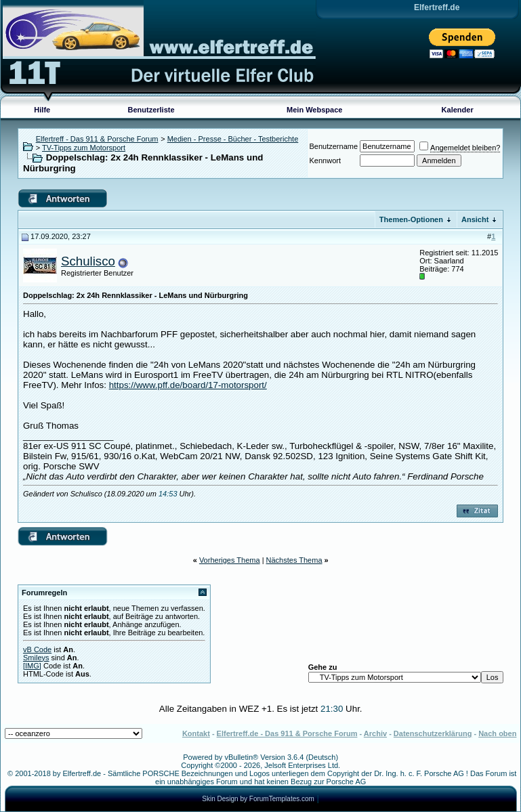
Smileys (36, 658)
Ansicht (475, 219)
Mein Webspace (314, 110)
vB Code (37, 649)
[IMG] (32, 666)
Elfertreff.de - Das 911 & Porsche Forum (287, 733)
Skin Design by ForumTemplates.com (258, 799)
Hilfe (42, 110)
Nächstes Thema (294, 560)
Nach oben (497, 733)
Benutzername (334, 146)
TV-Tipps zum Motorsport (84, 148)
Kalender (458, 110)
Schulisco (88, 261)
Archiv (375, 733)
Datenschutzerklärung (433, 733)
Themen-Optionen (411, 219)
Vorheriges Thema (230, 560)
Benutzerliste (151, 110)
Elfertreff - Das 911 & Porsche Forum (97, 139)
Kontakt (196, 733)
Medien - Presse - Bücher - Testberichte (233, 139)
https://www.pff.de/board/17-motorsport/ (188, 385)
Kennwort (325, 161)
